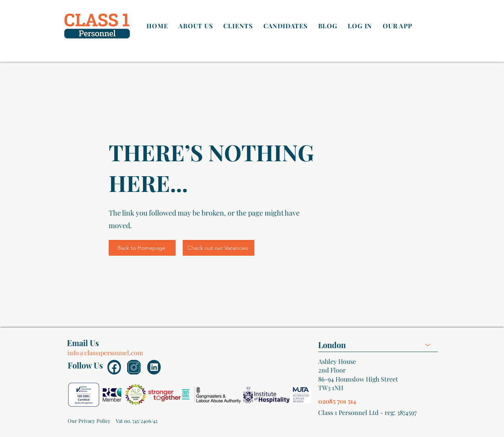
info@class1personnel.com (105, 353)
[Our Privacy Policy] (89, 421)
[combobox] (378, 345)
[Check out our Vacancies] (219, 248)
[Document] (114, 367)
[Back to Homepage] (142, 248)
